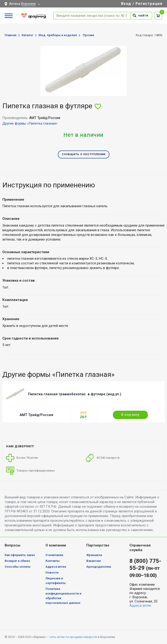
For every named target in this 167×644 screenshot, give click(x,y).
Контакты (53, 561)
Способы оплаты (18, 567)
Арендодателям (99, 567)
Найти (141, 16)
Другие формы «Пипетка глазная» (30, 123)
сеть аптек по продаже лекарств (73, 637)
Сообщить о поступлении (84, 154)
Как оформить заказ (20, 555)
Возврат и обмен (17, 561)
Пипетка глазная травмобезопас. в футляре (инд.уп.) (75, 394)
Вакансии (94, 561)
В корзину (130, 415)
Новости (52, 572)
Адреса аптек (56, 567)
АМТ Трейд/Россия (36, 415)
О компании (54, 555)
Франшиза (94, 555)
